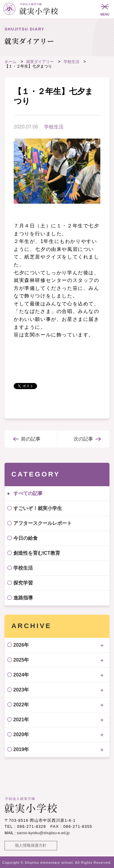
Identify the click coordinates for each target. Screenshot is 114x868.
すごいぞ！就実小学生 (38, 508)
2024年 (21, 675)
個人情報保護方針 (31, 845)
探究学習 (23, 583)
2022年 (21, 705)
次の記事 (83, 439)
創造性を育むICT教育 (37, 553)
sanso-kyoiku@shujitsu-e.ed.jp (43, 833)
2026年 (21, 645)
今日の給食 (26, 538)
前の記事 (31, 439)
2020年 (21, 734)
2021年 (21, 720)
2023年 (21, 690)
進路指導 (23, 598)
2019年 (21, 749)
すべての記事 (28, 493)
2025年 (21, 660)
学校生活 (54, 127)
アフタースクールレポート (43, 523)
